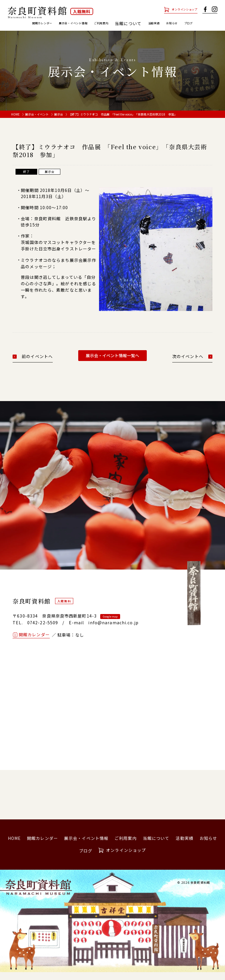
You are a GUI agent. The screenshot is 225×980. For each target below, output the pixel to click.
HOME (15, 122)
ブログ (112, 31)
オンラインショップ (178, 9)
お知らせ (200, 23)
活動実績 (175, 23)
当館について (156, 846)
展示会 (59, 122)
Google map (110, 625)
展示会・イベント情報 (76, 23)
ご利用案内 (116, 23)
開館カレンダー (32, 23)
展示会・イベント (37, 122)
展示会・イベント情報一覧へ (112, 364)
